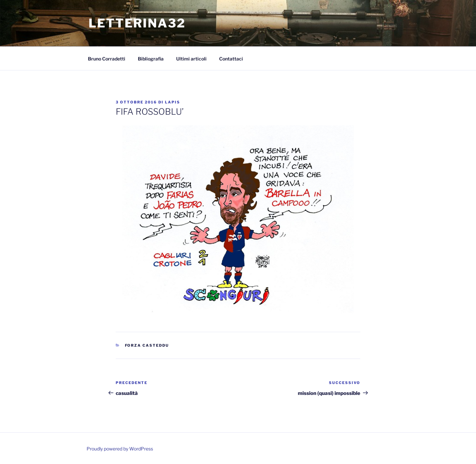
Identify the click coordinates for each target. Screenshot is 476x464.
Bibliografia (151, 59)
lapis (173, 102)
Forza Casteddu (147, 345)
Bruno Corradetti (107, 59)
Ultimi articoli (191, 59)
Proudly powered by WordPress (120, 449)
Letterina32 (137, 23)
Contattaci (231, 59)
